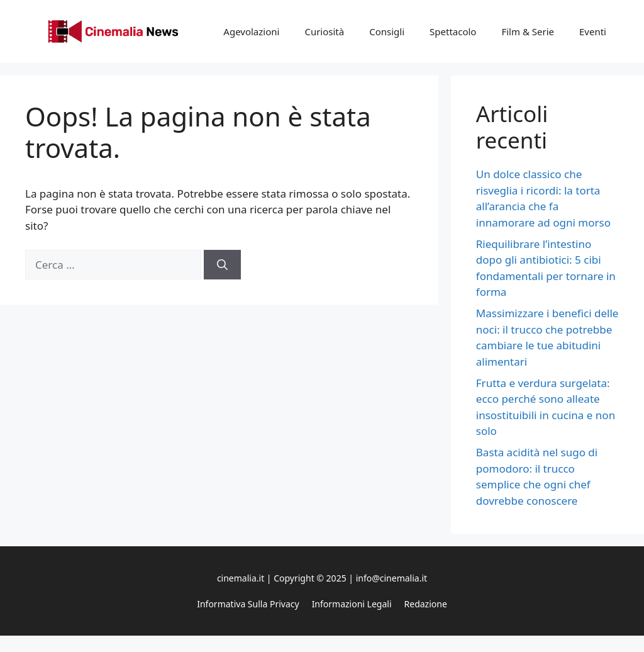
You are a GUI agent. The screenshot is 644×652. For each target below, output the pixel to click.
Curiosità (324, 31)
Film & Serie (528, 31)
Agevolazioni (251, 31)
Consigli (387, 31)
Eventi (593, 31)
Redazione (426, 604)
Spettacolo (453, 31)
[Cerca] (222, 265)
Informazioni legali (352, 604)
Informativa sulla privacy (248, 604)
